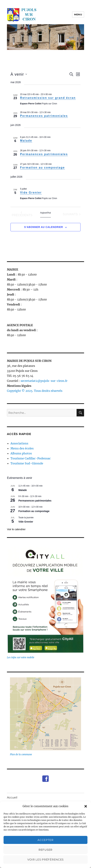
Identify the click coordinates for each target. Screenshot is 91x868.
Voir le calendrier (16, 529)
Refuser (45, 850)
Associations (19, 443)
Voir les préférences (45, 860)
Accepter (45, 840)
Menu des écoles (22, 448)
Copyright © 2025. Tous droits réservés (35, 391)
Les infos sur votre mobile (21, 657)
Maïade (26, 141)
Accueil (12, 797)
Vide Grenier (31, 193)
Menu (78, 14)
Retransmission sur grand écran (48, 98)
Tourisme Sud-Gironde (27, 463)
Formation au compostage (42, 168)
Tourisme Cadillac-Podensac (31, 458)
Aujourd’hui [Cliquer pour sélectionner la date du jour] (45, 213)
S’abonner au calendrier (44, 227)
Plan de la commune (21, 754)
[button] (86, 806)
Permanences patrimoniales (44, 116)
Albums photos (21, 453)
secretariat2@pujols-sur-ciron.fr (44, 381)
